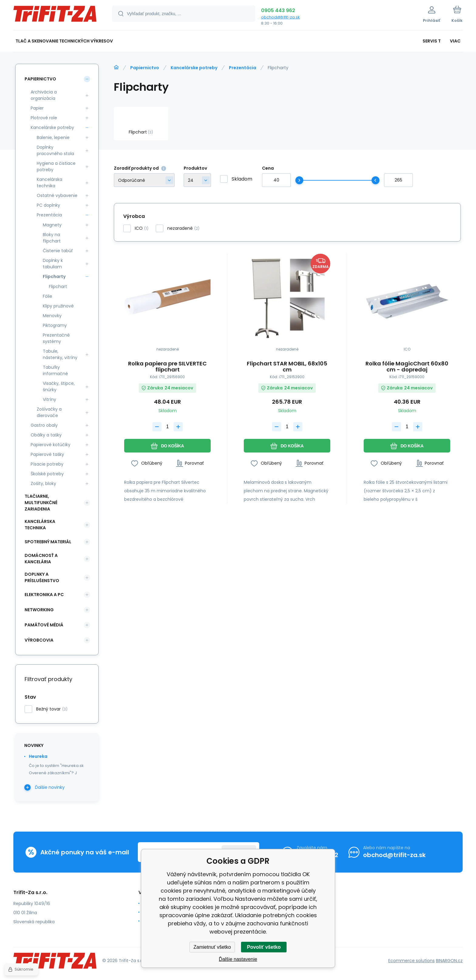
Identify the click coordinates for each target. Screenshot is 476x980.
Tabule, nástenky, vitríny (60, 354)
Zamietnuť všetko (212, 947)
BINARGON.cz (449, 961)
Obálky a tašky (46, 435)
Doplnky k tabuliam (53, 264)
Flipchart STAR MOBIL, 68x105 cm (287, 367)
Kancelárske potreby (194, 68)
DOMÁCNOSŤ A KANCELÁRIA (41, 559)
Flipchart (58, 287)
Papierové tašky (47, 454)
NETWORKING (39, 610)
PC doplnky (48, 205)
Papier (37, 108)
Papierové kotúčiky (51, 445)
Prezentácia (243, 68)
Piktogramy (55, 325)
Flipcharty (54, 276)
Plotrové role (44, 118)
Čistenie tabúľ (58, 251)
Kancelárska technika (49, 183)
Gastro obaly (44, 425)
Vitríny (49, 399)
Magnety (52, 225)
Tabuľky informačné (55, 370)
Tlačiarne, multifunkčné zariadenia (41, 503)
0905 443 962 (278, 10)
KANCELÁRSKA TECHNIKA (40, 525)
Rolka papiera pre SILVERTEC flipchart (167, 367)
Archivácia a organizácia (44, 95)
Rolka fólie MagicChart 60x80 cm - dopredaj (407, 367)
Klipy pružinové (58, 306)
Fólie (48, 296)
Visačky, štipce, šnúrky (59, 387)
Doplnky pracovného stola (55, 150)
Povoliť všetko (264, 947)
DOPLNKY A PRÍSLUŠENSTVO (42, 577)
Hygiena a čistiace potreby (56, 166)
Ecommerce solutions (411, 961)
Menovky (52, 316)
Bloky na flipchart (52, 238)
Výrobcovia (39, 640)
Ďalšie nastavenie (238, 959)
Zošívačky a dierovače (49, 412)
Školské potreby (47, 474)
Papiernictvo (145, 68)
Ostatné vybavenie (57, 195)
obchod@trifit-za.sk (280, 17)
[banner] (55, 16)
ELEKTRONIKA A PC (44, 595)
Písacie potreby (47, 464)
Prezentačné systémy (56, 338)
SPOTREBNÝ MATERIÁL (48, 542)
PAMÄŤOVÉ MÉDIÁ (44, 625)
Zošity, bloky (43, 483)
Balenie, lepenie (53, 137)
